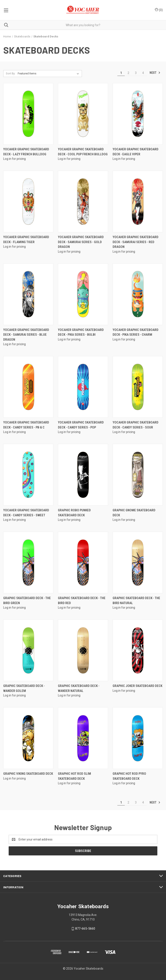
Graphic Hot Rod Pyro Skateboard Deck (129, 776)
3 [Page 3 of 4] (136, 73)
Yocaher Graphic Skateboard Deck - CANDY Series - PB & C (26, 425)
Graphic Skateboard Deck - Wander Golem (24, 688)
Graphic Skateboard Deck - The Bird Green (27, 601)
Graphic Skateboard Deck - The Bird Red (82, 601)
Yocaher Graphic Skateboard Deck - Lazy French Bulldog (26, 152)
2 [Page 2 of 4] (128, 73)
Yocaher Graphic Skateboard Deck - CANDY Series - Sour (136, 425)
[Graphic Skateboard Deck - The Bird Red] (83, 562)
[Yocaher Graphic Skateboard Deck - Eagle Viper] (138, 114)
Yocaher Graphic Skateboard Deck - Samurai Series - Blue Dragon (26, 335)
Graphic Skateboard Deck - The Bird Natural (136, 601)
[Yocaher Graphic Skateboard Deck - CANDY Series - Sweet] (28, 475)
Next (155, 73)
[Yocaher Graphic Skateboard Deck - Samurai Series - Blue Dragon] (28, 294)
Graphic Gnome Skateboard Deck (134, 513)
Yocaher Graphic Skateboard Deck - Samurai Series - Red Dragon (136, 242)
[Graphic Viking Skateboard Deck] (28, 738)
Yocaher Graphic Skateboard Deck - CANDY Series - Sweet (26, 513)
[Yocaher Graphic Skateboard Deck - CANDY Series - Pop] (83, 387)
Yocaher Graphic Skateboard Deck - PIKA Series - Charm (136, 332)
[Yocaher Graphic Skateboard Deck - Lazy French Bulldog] (28, 114)
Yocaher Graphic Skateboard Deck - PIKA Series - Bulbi (81, 332)
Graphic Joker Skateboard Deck (137, 686)
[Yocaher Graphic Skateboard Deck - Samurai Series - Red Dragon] (138, 201)
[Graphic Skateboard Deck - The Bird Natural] (138, 562)
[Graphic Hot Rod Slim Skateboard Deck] (83, 738)
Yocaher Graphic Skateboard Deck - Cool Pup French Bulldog (83, 152)
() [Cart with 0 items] (159, 10)
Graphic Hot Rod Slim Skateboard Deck (74, 776)
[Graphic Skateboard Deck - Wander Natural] (83, 650)
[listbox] (49, 74)
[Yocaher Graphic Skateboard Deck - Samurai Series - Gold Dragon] (83, 201)
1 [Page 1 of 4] (121, 73)
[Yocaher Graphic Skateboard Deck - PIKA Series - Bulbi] (83, 294)
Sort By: (11, 73)
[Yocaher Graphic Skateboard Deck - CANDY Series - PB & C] (28, 387)
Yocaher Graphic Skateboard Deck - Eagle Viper (136, 152)
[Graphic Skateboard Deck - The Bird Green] (28, 562)
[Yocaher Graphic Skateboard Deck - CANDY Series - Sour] (138, 387)
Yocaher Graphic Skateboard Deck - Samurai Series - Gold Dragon (81, 242)
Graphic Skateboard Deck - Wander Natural (79, 688)
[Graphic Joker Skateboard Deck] (138, 650)
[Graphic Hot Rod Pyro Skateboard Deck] (138, 738)
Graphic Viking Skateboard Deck (28, 774)
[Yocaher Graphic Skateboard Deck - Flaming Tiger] (28, 201)
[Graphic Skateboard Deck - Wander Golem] (28, 650)
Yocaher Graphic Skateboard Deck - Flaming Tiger (26, 240)
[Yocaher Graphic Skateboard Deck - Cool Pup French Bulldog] (83, 114)
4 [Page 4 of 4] (143, 73)
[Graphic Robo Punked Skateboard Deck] (83, 475)
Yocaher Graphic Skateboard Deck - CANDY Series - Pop (81, 425)
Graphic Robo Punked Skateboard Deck (74, 513)
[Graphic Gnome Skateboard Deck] (138, 475)
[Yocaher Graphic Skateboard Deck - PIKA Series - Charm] (138, 294)
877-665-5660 (85, 929)
